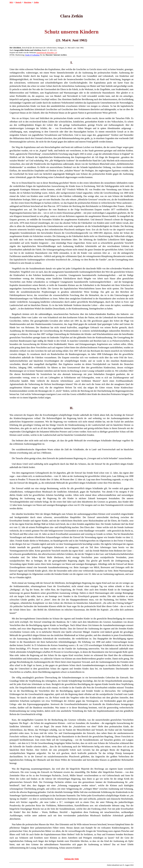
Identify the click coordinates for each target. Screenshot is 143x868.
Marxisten (28, 2)
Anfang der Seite (72, 859)
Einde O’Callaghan (32, 55)
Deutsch (18, 2)
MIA (11, 2)
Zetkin (36, 2)
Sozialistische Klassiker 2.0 (47, 53)
